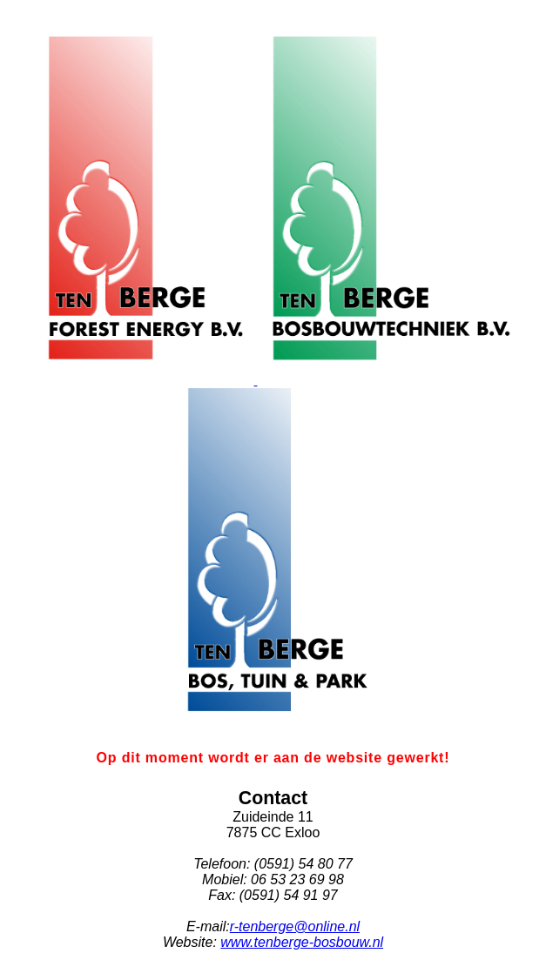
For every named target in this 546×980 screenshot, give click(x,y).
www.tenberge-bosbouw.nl (302, 942)
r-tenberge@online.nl (295, 926)
